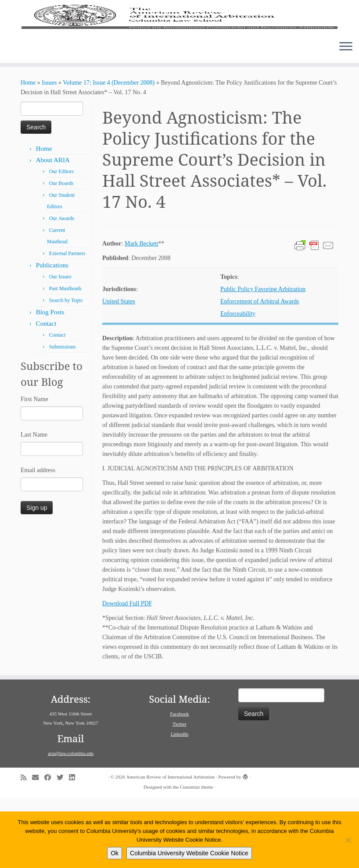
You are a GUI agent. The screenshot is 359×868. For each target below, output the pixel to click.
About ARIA (53, 230)
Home (28, 153)
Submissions (63, 417)
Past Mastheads (65, 359)
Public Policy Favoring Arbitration (263, 359)
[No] (348, 840)
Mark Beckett (142, 314)
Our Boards (61, 253)
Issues (49, 153)
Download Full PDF (127, 674)
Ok (115, 853)
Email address (38, 540)
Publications (52, 335)
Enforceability (238, 384)
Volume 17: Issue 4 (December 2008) (109, 153)
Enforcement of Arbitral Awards (260, 372)
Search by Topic (66, 370)
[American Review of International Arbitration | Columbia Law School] (179, 52)
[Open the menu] (346, 117)
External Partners (67, 324)
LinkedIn (179, 804)
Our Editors (61, 242)
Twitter (179, 794)
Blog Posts (50, 382)
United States (119, 372)
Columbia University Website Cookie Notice (189, 853)
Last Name (34, 505)
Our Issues (60, 347)
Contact (46, 394)
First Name (34, 469)
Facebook (180, 784)
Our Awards (62, 288)
